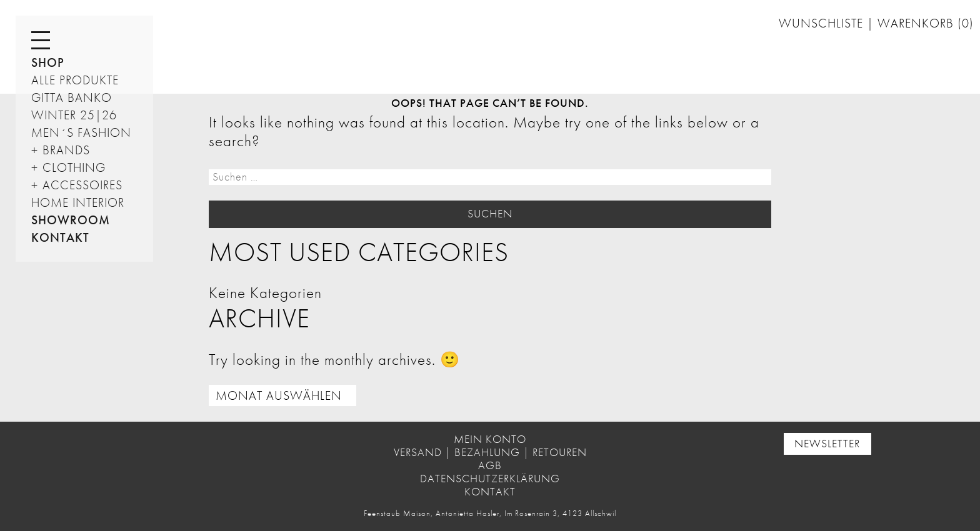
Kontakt (60, 237)
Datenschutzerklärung (490, 479)
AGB (490, 465)
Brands (66, 150)
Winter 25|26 (74, 115)
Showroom (71, 220)
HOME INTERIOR (78, 202)
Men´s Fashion (81, 132)
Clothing (74, 167)
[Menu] (41, 41)
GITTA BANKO (72, 97)
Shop (48, 62)
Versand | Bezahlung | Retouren (490, 452)
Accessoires (82, 185)
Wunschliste (823, 23)
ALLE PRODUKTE (75, 80)
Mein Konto (490, 439)
